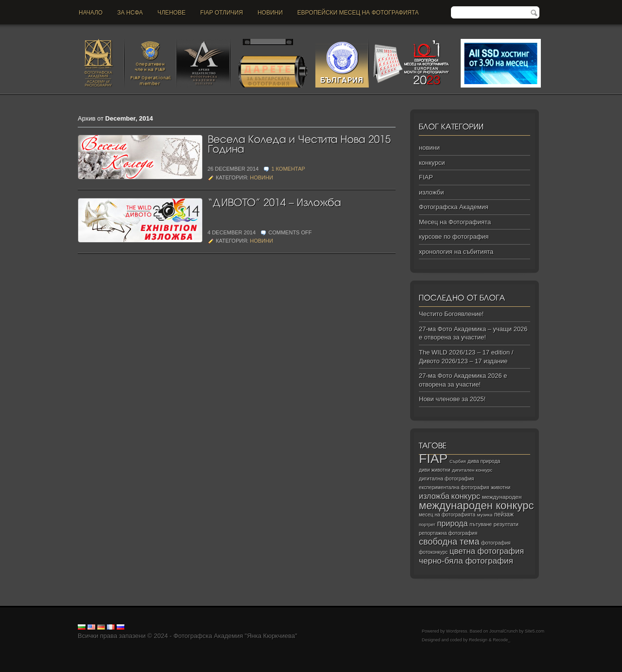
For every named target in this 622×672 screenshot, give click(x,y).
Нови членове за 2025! (452, 399)
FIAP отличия (222, 13)
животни (501, 487)
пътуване (481, 524)
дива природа (484, 461)
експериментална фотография (454, 487)
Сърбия (458, 461)
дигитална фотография (447, 478)
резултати (506, 524)
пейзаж (504, 514)
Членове (172, 13)
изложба (434, 496)
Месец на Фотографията (455, 222)
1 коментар (288, 169)
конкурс (466, 496)
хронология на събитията (456, 252)
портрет (427, 525)
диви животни (435, 470)
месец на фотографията (447, 515)
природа (452, 523)
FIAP (426, 177)
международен (502, 497)
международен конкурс (476, 505)
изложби (431, 192)
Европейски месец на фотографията (358, 13)
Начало (91, 13)
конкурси (432, 163)
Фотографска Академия (454, 207)
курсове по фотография (454, 237)
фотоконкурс (433, 552)
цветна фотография (487, 551)
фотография (496, 543)
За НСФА (130, 13)
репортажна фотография (448, 533)
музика (485, 515)
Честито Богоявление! (451, 314)
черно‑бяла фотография (466, 561)
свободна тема (449, 542)
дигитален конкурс (472, 470)
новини (270, 13)
